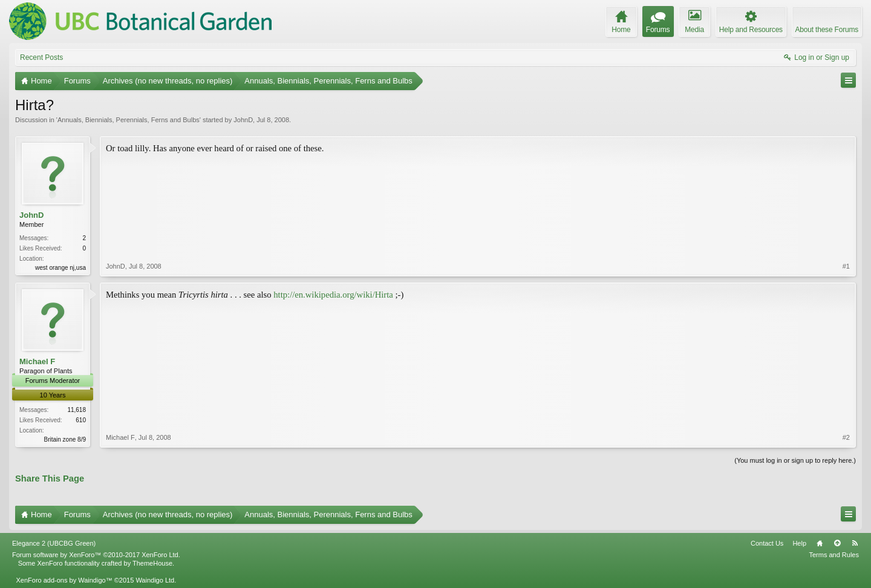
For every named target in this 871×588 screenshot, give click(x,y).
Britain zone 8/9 (65, 439)
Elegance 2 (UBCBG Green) (54, 543)
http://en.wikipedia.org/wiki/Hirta (333, 295)
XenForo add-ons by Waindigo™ (64, 580)
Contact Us (767, 543)
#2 (846, 437)
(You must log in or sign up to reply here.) (795, 460)
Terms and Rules (834, 555)
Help (799, 543)
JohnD (243, 120)
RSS (855, 543)
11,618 (77, 410)
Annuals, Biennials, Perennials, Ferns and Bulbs (129, 120)
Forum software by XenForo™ (96, 555)
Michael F (37, 361)
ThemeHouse (152, 563)
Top (837, 543)
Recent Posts (41, 57)
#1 (846, 266)
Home (820, 543)
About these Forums (827, 30)
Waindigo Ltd (155, 580)
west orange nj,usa (60, 268)
